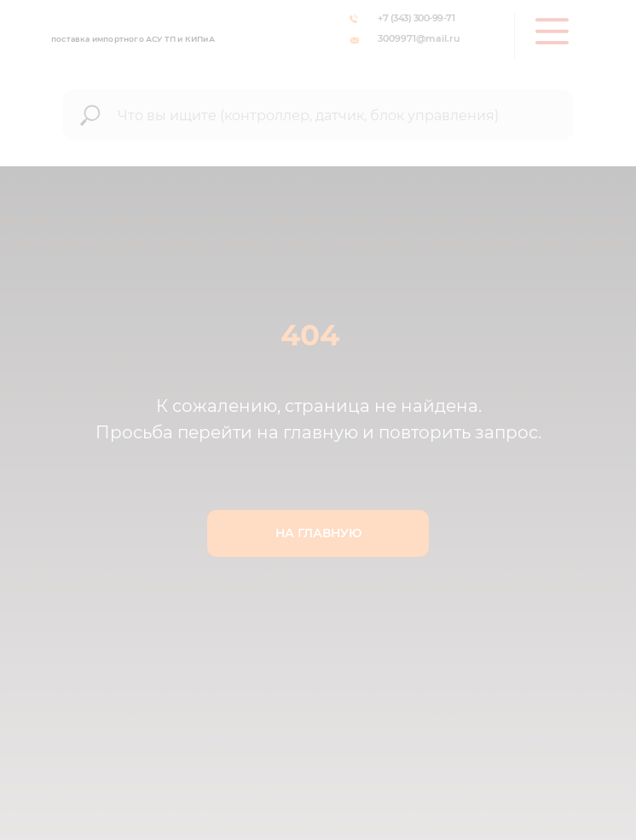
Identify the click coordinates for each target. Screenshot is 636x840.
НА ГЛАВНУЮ (318, 533)
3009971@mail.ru (419, 38)
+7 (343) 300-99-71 (416, 18)
